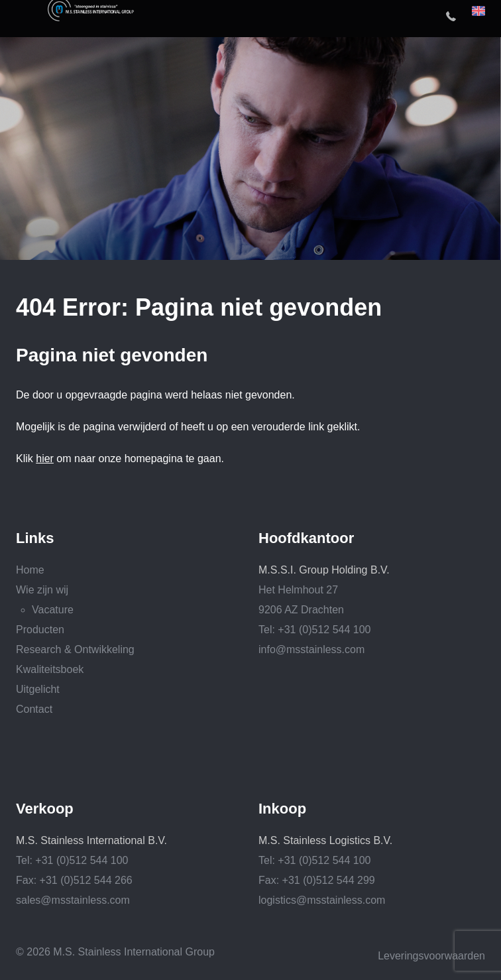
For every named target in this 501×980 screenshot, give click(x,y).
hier (45, 459)
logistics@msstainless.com (322, 900)
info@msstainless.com (311, 649)
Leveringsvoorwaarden (431, 956)
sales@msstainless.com (73, 900)
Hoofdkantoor (306, 538)
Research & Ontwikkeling (75, 649)
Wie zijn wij (42, 590)
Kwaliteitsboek (50, 669)
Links (35, 538)
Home (30, 570)
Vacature (53, 610)
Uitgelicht (38, 689)
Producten (40, 630)
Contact (34, 709)
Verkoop (45, 809)
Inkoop (282, 809)
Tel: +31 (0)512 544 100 (314, 630)
